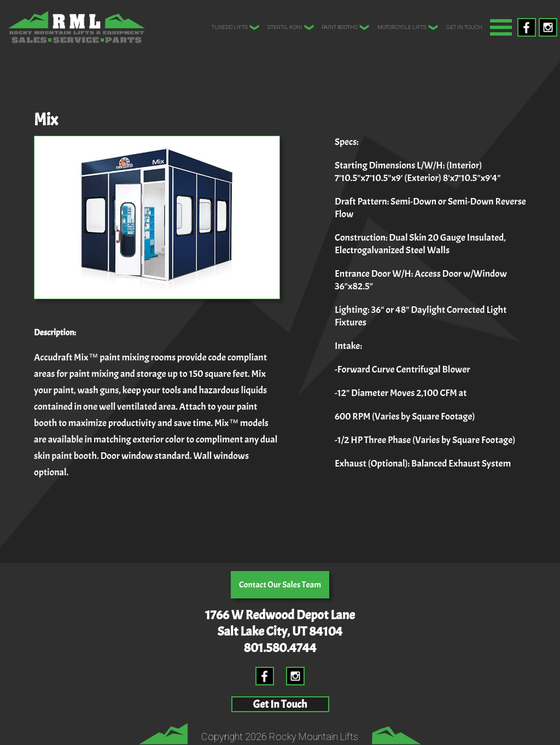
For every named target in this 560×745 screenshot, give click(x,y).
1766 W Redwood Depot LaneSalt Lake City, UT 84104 (280, 623)
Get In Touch (464, 27)
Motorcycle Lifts (408, 27)
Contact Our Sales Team (280, 585)
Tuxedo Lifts (236, 27)
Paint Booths (346, 27)
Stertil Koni (291, 27)
